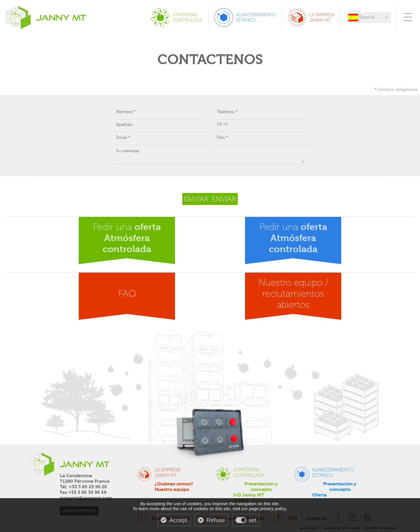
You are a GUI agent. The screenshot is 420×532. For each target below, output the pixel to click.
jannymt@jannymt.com (86, 498)
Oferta (319, 495)
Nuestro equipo (172, 489)
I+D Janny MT (249, 495)
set (253, 520)
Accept (178, 520)
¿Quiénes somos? (174, 484)
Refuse (216, 520)
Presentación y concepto (261, 487)
